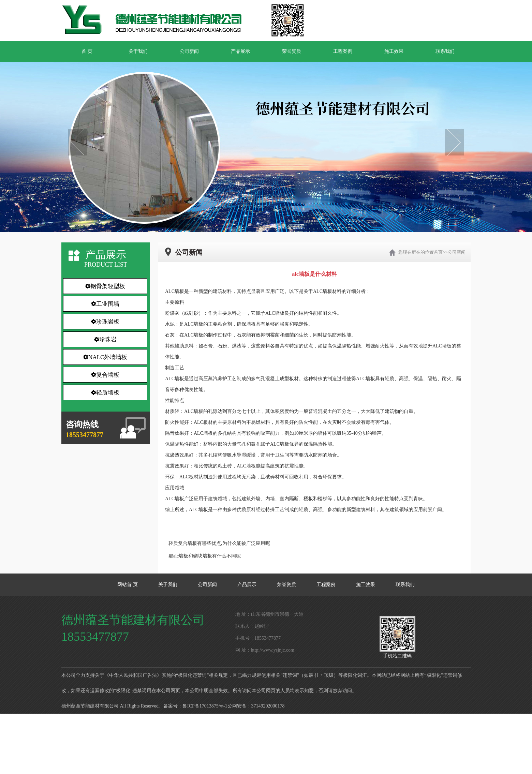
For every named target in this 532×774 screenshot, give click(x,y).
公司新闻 (189, 51)
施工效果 (394, 51)
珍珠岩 (105, 339)
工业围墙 (105, 304)
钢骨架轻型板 (105, 286)
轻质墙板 (105, 393)
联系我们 (445, 51)
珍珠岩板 (105, 322)
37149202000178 (268, 706)
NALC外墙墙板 (105, 357)
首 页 (87, 51)
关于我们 (138, 51)
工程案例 (343, 51)
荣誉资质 (292, 51)
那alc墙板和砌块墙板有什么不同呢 (205, 556)
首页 (438, 252)
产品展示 (240, 51)
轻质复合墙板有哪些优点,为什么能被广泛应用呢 (219, 543)
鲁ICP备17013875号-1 (205, 706)
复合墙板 (105, 375)
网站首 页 (128, 585)
